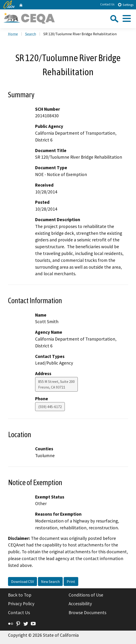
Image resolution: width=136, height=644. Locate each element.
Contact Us (107, 4)
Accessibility (80, 604)
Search (31, 34)
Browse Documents (87, 613)
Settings (126, 5)
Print (71, 581)
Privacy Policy (21, 604)
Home (13, 34)
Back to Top (20, 595)
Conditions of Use (86, 595)
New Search (50, 581)
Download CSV (23, 581)
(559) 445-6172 (50, 407)
